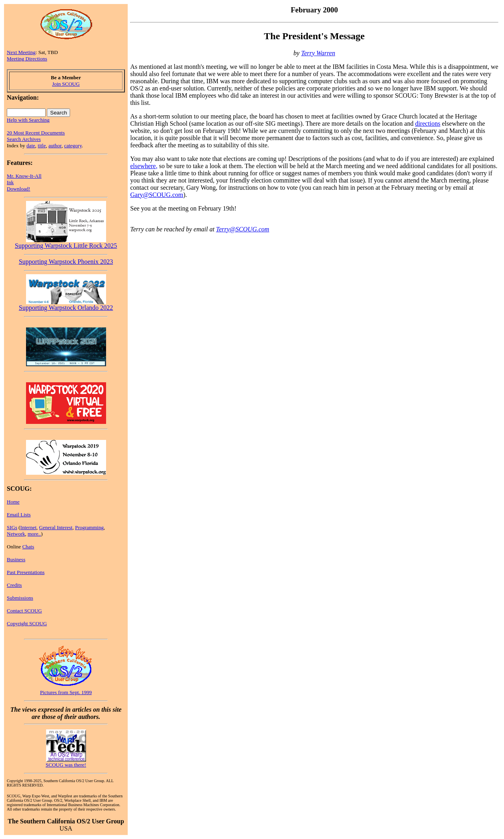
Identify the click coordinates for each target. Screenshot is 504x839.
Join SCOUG (66, 84)
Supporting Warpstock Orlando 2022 (66, 305)
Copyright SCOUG (27, 623)
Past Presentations (26, 572)
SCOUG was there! (66, 765)
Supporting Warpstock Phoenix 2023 (66, 262)
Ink (10, 182)
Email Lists (19, 515)
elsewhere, (144, 166)
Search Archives (24, 139)
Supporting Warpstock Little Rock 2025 (66, 243)
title (42, 146)
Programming (89, 527)
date (31, 146)
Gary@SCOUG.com (157, 195)
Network (16, 534)
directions (428, 123)
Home (13, 502)
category (73, 146)
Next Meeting (21, 52)
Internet (28, 527)
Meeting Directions (27, 59)
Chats (28, 547)
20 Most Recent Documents (36, 133)
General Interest (56, 527)
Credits (14, 585)
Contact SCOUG (24, 611)
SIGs (12, 527)
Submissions (20, 598)
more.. (34, 534)
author (55, 146)
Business (16, 559)
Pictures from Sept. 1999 (66, 692)
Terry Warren (318, 53)
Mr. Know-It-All (24, 176)
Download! (19, 189)
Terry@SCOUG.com (243, 229)
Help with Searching (28, 120)
